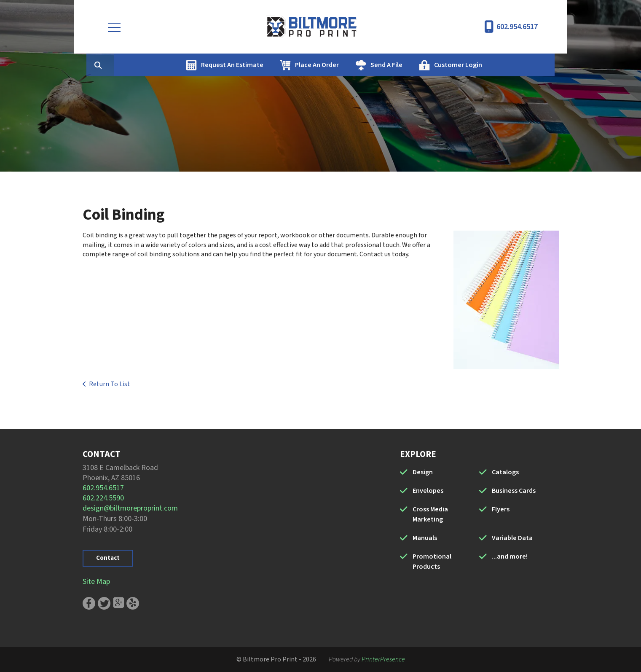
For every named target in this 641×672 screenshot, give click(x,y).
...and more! (510, 556)
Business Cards (514, 491)
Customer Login (498, 65)
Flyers (501, 509)
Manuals (425, 538)
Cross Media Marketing (430, 514)
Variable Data (512, 538)
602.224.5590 (103, 498)
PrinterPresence (383, 659)
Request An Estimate (272, 65)
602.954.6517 (517, 27)
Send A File (426, 65)
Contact (108, 558)
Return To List (110, 384)
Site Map (96, 582)
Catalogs (505, 472)
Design (423, 472)
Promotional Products (432, 562)
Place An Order (357, 65)
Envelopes (428, 491)
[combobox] (152, 65)
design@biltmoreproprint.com (130, 508)
